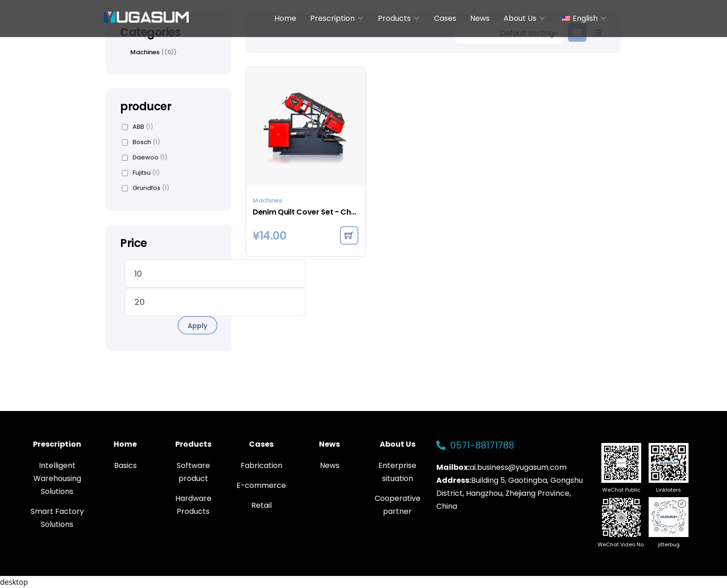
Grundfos (146, 188)
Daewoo (145, 158)
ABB (137, 127)
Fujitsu (141, 173)
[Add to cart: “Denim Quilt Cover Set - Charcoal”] (349, 235)
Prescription (332, 18)
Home (285, 18)
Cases (445, 18)
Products (394, 18)
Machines (267, 200)
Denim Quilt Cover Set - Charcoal (306, 212)
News (480, 18)
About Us (520, 18)
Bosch (141, 142)
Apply (198, 326)
